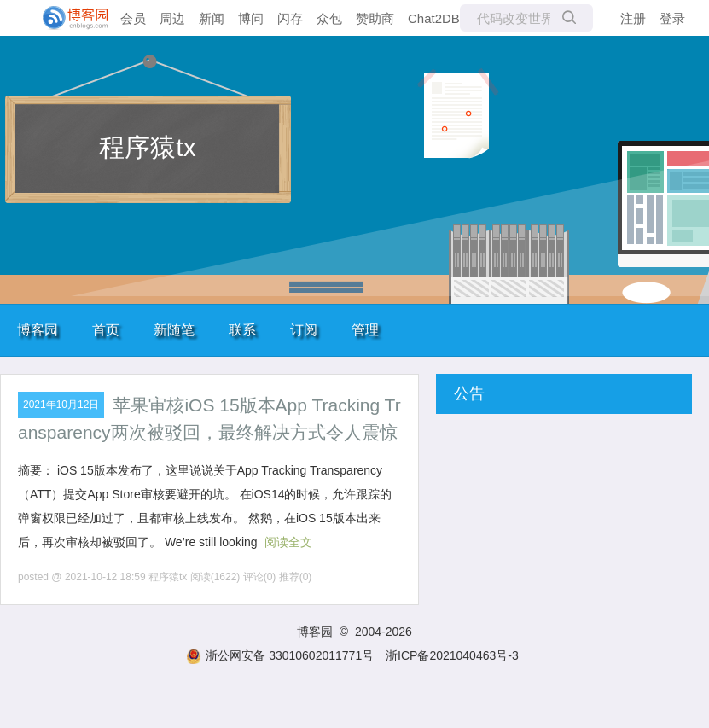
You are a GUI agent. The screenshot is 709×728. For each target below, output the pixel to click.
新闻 (212, 18)
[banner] (68, 18)
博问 (251, 18)
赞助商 (375, 18)
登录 (672, 18)
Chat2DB (434, 18)
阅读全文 (288, 542)
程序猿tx (147, 147)
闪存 (290, 18)
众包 (329, 18)
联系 (242, 330)
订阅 (304, 330)
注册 (633, 18)
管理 (365, 330)
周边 (172, 18)
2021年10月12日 (61, 405)
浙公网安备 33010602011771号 (280, 655)
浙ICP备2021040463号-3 (452, 655)
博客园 (38, 330)
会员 (133, 18)
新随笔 (174, 330)
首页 (106, 330)
